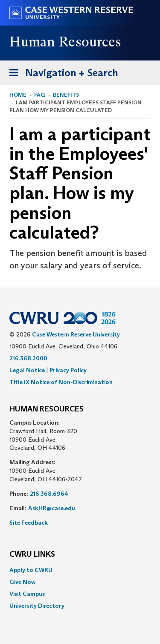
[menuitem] (80, 570)
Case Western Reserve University (76, 334)
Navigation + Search (61, 74)
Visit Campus (27, 594)
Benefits (66, 95)
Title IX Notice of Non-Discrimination (61, 382)
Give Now (22, 582)
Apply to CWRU (31, 570)
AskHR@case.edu (52, 508)
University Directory (37, 606)
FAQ (40, 95)
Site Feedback (29, 523)
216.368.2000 (28, 358)
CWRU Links (32, 555)
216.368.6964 (49, 494)
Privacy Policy (68, 370)
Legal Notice (27, 370)
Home (18, 95)
